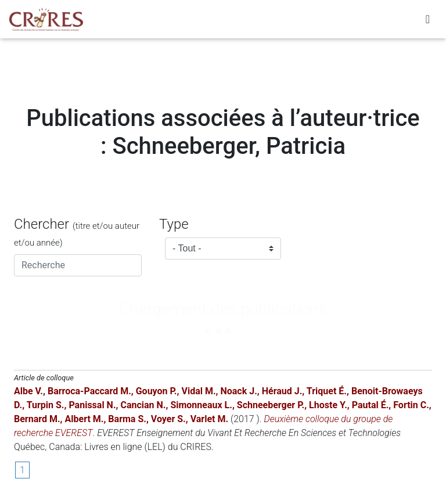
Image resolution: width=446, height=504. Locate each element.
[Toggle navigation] (428, 21)
